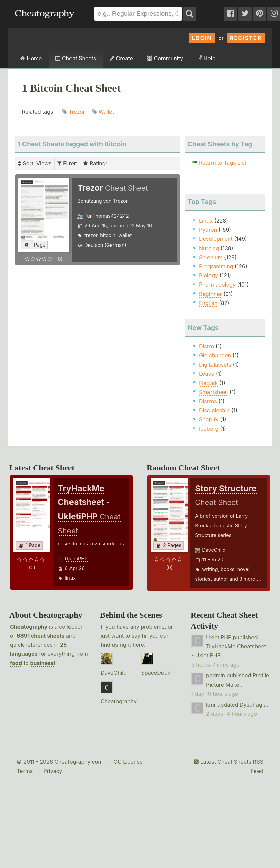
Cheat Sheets (76, 58)
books (228, 569)
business (42, 663)
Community (165, 58)
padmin (216, 675)
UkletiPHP (76, 558)
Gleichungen (215, 355)
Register (246, 38)
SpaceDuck (156, 673)
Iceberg (209, 429)
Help (206, 58)
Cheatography (29, 627)
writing (210, 569)
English (208, 303)
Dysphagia (253, 705)
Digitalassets (215, 365)
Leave (207, 374)
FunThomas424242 (107, 216)
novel (244, 569)
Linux (206, 221)
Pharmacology (217, 285)
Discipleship (214, 410)
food (16, 663)
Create (121, 58)
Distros (208, 401)
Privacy (53, 771)
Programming (216, 266)
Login (202, 38)
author (221, 579)
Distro (206, 346)
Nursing (209, 248)
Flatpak (208, 383)
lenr (211, 705)
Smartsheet (214, 392)
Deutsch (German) (105, 245)
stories (203, 579)
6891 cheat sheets (41, 636)
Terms (25, 771)
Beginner (211, 294)
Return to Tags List (223, 163)
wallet (125, 235)
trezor (91, 235)
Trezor (77, 112)
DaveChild (214, 550)
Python (208, 230)
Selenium (211, 257)
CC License (128, 762)
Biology (208, 275)
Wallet (106, 112)
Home (31, 58)
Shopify (209, 419)
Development (216, 239)
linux (70, 578)
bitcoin (108, 235)
